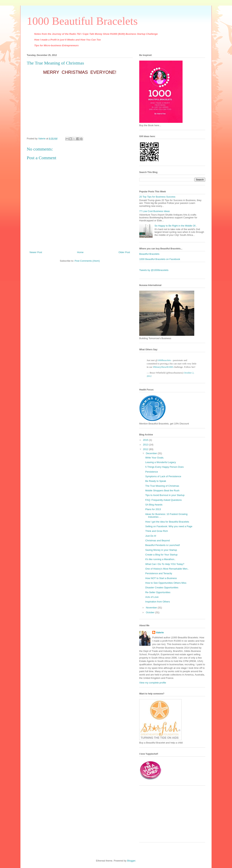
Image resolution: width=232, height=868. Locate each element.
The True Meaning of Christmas (162, 486)
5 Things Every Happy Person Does (164, 467)
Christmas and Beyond (157, 540)
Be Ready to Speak (156, 481)
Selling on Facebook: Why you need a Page (169, 526)
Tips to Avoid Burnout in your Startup (165, 495)
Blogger (131, 861)
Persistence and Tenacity (159, 573)
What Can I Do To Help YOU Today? (165, 564)
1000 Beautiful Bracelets (82, 21)
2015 (146, 440)
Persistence (152, 472)
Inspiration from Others (157, 602)
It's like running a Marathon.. (160, 559)
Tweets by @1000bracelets (154, 270)
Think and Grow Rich (156, 531)
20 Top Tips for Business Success (157, 197)
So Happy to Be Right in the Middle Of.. (176, 226)
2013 (146, 445)
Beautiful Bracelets (149, 254)
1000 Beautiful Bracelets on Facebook (160, 259)
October (151, 612)
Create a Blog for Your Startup (161, 555)
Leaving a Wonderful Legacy (161, 462)
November (152, 608)
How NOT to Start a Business (161, 578)
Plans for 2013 (153, 509)
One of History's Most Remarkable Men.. (167, 569)
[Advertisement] (162, 815)
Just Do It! (151, 536)
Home (80, 252)
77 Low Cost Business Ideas (154, 211)
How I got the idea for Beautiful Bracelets (167, 522)
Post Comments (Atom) (87, 261)
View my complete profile (153, 683)
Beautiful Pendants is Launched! (162, 545)
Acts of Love (152, 597)
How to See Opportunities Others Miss (166, 583)
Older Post (124, 252)
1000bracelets (164, 360)
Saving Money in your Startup (161, 550)
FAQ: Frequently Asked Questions (163, 500)
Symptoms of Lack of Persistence (163, 476)
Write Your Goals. (155, 458)
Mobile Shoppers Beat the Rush (162, 490)
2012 (146, 449)
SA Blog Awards (154, 505)
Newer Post (36, 252)
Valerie (160, 632)
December (152, 453)
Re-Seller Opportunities (158, 592)
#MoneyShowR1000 (163, 367)
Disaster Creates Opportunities (162, 587)
